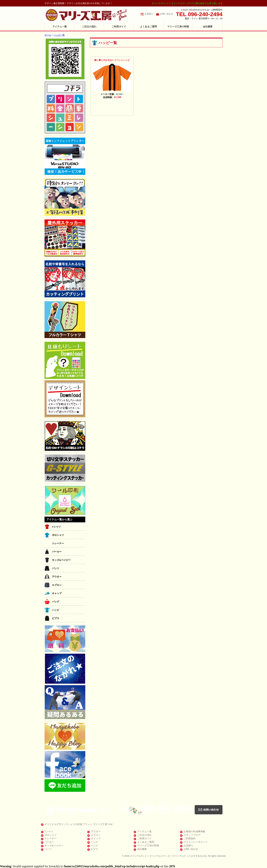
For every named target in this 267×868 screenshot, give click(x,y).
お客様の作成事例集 (194, 831)
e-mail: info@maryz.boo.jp (195, 10)
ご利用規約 (190, 838)
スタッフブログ (192, 835)
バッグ (56, 602)
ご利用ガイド (119, 27)
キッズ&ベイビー (61, 560)
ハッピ (56, 610)
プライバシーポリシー (196, 842)
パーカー (57, 552)
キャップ (57, 593)
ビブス (56, 618)
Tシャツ (56, 527)
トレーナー (58, 543)
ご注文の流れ (89, 27)
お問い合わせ (167, 14)
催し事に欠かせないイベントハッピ (112, 60)
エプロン (57, 585)
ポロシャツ (58, 535)
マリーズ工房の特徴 (178, 27)
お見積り (149, 14)
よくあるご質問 (148, 27)
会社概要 (208, 27)
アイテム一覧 (60, 27)
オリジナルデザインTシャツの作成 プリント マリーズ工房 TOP (79, 824)
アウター (57, 577)
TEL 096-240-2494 (199, 14)
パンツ (56, 568)
